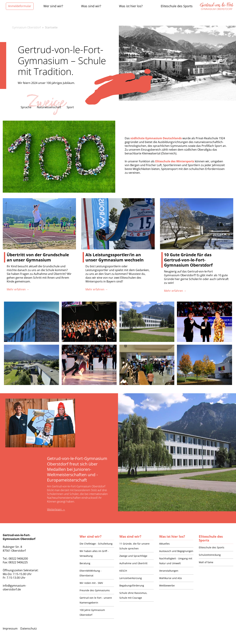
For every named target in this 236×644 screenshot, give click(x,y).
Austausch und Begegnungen (176, 551)
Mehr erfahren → (18, 289)
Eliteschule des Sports (211, 538)
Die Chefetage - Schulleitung (96, 544)
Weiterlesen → (56, 509)
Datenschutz (29, 628)
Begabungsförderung (132, 585)
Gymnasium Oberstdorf (26, 27)
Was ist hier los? (172, 536)
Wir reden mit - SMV (91, 583)
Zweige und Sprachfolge (133, 556)
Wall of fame (206, 562)
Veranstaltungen (169, 571)
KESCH (123, 571)
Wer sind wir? (91, 536)
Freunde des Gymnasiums (95, 590)
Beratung (85, 563)
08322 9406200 (18, 559)
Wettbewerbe (167, 585)
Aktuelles (164, 544)
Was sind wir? (130, 536)
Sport (70, 107)
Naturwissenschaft (49, 107)
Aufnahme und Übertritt (133, 563)
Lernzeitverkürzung (131, 578)
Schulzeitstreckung (210, 555)
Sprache (26, 107)
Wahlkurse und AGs (171, 578)
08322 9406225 (18, 562)
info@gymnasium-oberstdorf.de (14, 587)
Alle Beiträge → (10, 521)
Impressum (10, 628)
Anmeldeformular (20, 6)
